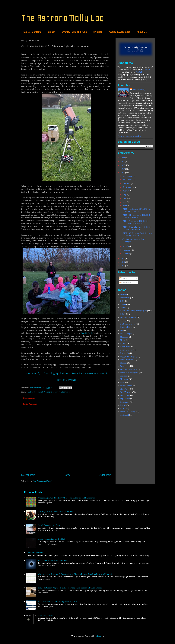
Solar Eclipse (126, 386)
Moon (123, 340)
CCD (122, 301)
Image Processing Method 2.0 (51, 539)
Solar (122, 382)
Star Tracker (126, 392)
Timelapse (125, 402)
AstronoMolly (139, 89)
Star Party (125, 389)
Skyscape (124, 379)
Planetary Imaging (46, 615)
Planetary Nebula (128, 360)
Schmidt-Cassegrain (45, 392)
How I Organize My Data (49, 525)
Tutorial (124, 408)
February (127, 250)
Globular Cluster (128, 324)
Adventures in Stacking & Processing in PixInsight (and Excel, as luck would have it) (75, 574)
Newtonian (125, 347)
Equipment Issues (128, 317)
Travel (123, 405)
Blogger (100, 636)
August (126, 191)
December (128, 176)
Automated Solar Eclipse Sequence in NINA (57, 601)
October (127, 183)
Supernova (125, 399)
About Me (142, 32)
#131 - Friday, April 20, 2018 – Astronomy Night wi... (136, 222)
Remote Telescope (129, 369)
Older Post (105, 475)
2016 (123, 262)
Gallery (52, 32)
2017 (123, 258)
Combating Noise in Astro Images (134, 240)
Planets (123, 363)
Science (123, 376)
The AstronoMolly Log (63, 18)
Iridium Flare (126, 327)
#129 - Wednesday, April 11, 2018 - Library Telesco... (138, 234)
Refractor (124, 366)
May (125, 202)
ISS (121, 330)
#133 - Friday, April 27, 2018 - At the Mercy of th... (137, 210)
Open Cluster (126, 350)
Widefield (124, 415)
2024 (123, 158)
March (126, 246)
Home (67, 475)
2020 (123, 165)
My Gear (98, 32)
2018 (123, 173)
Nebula (123, 343)
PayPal (139, 72)
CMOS (123, 304)
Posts (123, 278)
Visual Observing (62, 392)
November (128, 180)
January (126, 254)
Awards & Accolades (119, 32)
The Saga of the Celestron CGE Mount (55, 511)
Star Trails (125, 395)
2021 (123, 161)
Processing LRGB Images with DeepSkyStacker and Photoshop (67, 498)
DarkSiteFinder (87, 333)
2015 (123, 266)
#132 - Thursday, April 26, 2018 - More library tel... (137, 216)
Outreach (32, 392)
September (128, 187)
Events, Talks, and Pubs (74, 32)
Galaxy (123, 321)
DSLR (123, 314)
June (125, 198)
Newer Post (28, 475)
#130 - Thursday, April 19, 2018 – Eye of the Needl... (137, 228)
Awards (123, 295)
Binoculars (125, 298)
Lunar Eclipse (126, 334)
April (125, 206)
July (125, 194)
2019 (123, 169)
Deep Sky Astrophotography (133, 311)
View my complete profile (129, 136)
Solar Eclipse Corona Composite (53, 560)
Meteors (124, 337)
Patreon (146, 70)
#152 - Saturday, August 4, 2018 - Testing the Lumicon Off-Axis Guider (70, 588)
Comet (123, 308)
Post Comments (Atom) (42, 481)
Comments (125, 283)
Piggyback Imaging (129, 356)
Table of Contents (32, 32)
